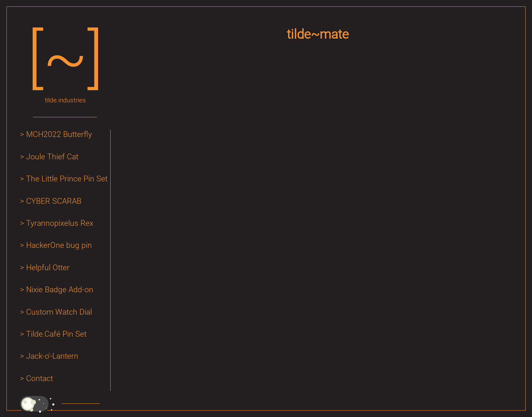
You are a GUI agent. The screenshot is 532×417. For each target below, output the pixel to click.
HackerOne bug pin (59, 245)
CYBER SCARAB (54, 201)
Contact (40, 379)
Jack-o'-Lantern (52, 356)
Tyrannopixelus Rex (60, 223)
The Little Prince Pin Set (67, 179)
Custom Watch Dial (59, 312)
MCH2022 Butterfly (59, 134)
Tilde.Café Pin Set (56, 334)
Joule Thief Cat (52, 157)
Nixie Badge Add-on (60, 290)
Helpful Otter (48, 268)
